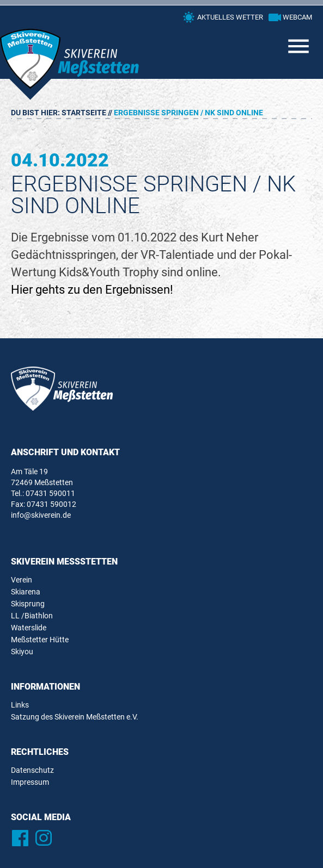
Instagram (43, 838)
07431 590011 (50, 493)
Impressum (30, 782)
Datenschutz (32, 770)
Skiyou (22, 652)
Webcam (297, 17)
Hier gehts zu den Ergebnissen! (92, 290)
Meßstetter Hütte (40, 640)
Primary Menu (298, 46)
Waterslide (29, 628)
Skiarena (26, 592)
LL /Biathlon (32, 616)
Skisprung (28, 604)
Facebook (20, 838)
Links (20, 705)
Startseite (84, 113)
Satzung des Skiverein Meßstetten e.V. (75, 717)
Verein (22, 580)
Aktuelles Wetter (230, 17)
